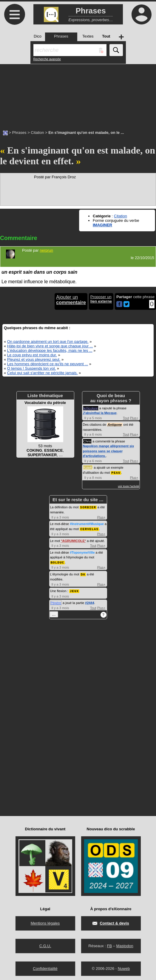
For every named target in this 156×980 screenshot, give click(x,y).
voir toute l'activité (128, 486)
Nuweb (124, 967)
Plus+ (134, 418)
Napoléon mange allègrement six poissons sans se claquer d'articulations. (109, 451)
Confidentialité (45, 967)
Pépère (56, 601)
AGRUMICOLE (74, 540)
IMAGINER (102, 225)
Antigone (115, 425)
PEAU (116, 472)
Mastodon (125, 944)
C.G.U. (45, 944)
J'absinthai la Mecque (100, 413)
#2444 (90, 601)
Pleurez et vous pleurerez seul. (34, 359)
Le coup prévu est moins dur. (32, 355)
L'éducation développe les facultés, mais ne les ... (50, 350)
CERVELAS (89, 528)
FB (109, 944)
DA (83, 573)
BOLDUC (58, 561)
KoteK (88, 467)
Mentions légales (45, 921)
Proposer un (101, 299)
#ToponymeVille (82, 552)
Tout (126, 418)
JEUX (74, 589)
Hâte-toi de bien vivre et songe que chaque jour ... (50, 346)
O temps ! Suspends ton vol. (31, 368)
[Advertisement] (78, 94)
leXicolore (91, 408)
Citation (37, 133)
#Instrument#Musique (87, 523)
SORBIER (88, 507)
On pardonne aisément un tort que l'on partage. (48, 342)
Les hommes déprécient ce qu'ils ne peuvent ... (48, 364)
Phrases (19, 133)
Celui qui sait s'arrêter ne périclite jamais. (43, 373)
